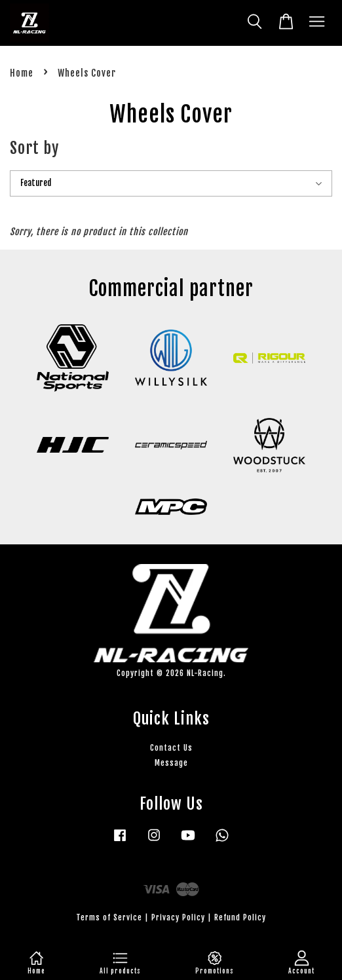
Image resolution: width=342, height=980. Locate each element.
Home (22, 73)
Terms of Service (109, 917)
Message (171, 763)
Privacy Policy (178, 917)
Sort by (34, 148)
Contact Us (171, 748)
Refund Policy (240, 917)
